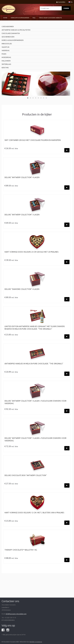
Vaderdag (6, 51)
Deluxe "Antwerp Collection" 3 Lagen (22, 215)
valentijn (5, 47)
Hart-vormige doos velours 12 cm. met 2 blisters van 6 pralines (34, 513)
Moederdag (6, 57)
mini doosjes (7, 44)
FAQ (34, 18)
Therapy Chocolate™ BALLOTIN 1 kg (21, 550)
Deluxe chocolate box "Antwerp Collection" (26, 475)
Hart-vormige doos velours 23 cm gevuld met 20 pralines (31, 252)
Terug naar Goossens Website (50, 18)
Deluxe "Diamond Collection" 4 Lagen (22, 289)
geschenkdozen (8, 37)
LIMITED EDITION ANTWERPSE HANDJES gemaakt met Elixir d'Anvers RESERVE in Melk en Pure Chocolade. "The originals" (35, 328)
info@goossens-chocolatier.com (16, 614)
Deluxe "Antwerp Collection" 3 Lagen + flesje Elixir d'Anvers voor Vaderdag (35, 439)
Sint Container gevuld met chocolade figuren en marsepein (33, 140)
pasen (4, 54)
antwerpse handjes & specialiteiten (16, 30)
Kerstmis (5, 68)
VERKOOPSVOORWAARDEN (20, 18)
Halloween (6, 61)
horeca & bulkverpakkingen (13, 40)
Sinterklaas (6, 64)
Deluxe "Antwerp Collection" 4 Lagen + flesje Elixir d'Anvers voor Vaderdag (35, 402)
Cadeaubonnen (8, 27)
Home (5, 18)
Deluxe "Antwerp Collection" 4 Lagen (22, 177)
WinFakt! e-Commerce (36, 642)
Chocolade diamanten (11, 33)
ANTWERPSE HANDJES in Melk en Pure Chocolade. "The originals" (34, 364)
